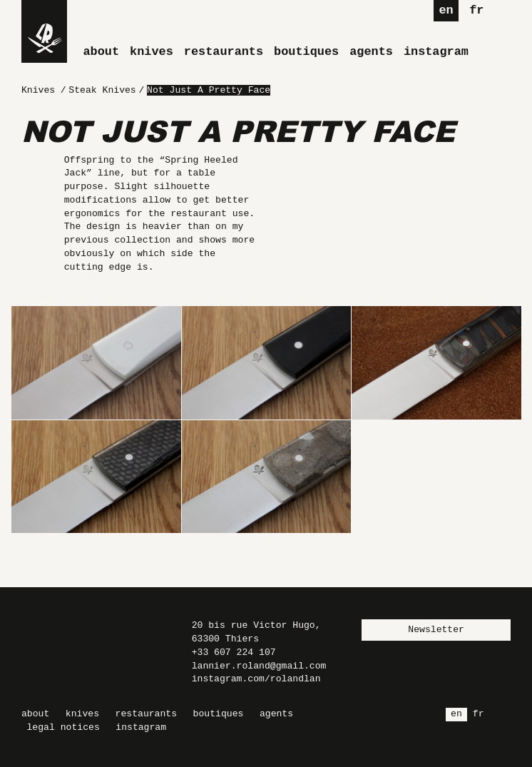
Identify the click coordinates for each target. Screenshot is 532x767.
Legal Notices (63, 727)
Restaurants (224, 52)
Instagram (436, 52)
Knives (152, 52)
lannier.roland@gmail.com (259, 666)
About (102, 52)
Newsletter (436, 630)
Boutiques (306, 52)
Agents (371, 52)
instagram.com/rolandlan (256, 679)
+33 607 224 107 (234, 652)
